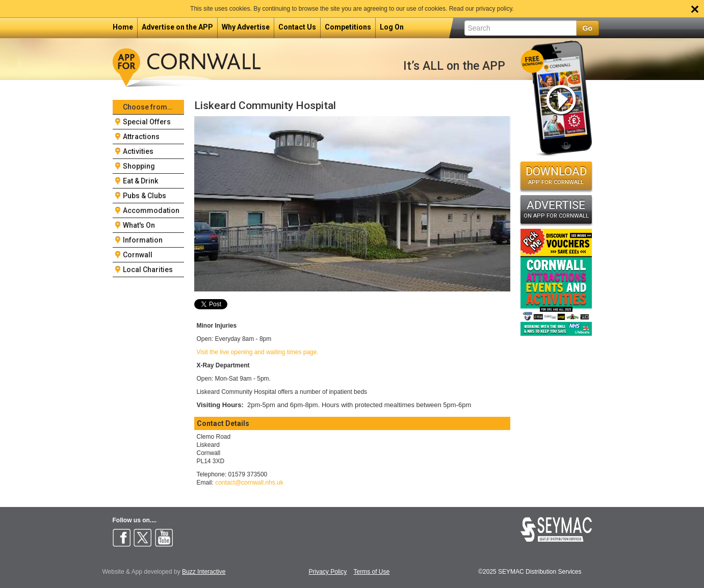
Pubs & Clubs (145, 196)
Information (143, 240)
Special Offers (147, 122)
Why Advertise (246, 27)
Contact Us (297, 27)
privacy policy (494, 9)
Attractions (141, 137)
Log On (392, 27)
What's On (139, 225)
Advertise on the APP (177, 27)
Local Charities (148, 270)
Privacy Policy (328, 572)
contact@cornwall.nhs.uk (249, 483)
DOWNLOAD (556, 175)
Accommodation (151, 210)
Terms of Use (372, 572)
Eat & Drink (140, 181)
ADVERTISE (556, 209)
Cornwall (138, 255)
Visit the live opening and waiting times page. (258, 352)
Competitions (348, 27)
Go (588, 28)
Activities (138, 151)
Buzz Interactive (204, 572)
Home (123, 27)
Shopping (139, 166)
